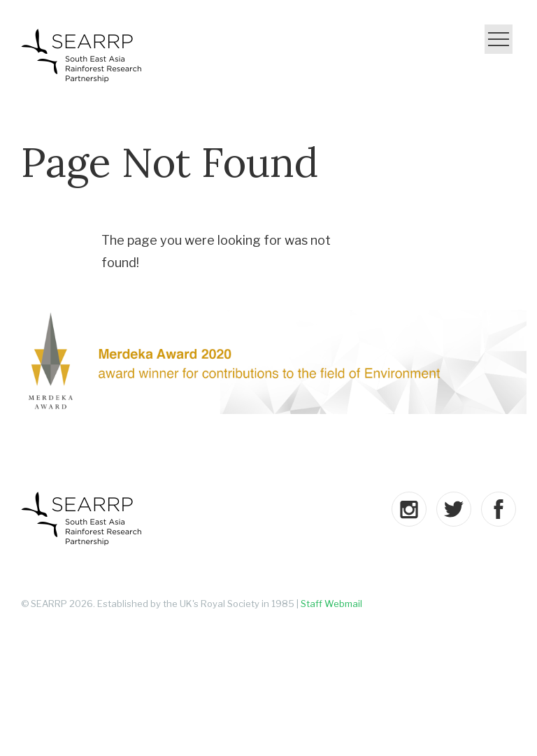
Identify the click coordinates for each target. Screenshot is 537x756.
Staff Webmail (331, 604)
